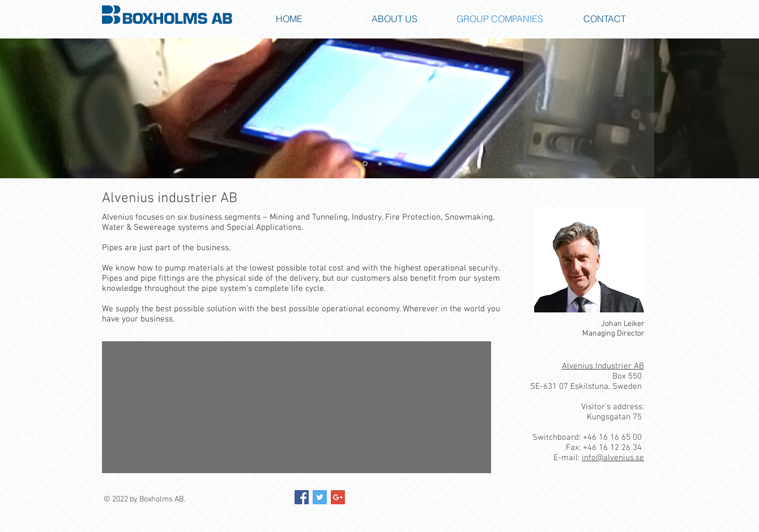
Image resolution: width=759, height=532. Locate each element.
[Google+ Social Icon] (338, 497)
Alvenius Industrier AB (603, 366)
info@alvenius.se (613, 458)
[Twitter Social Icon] (320, 497)
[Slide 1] (365, 164)
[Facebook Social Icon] (302, 497)
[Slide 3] (394, 164)
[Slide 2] (380, 164)
